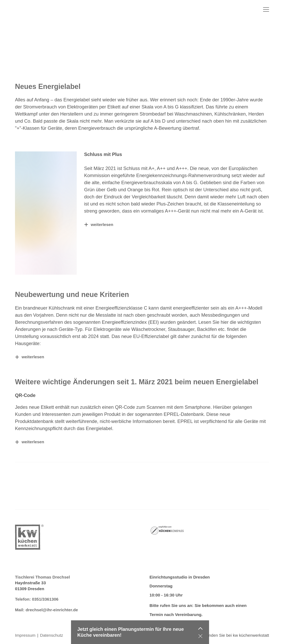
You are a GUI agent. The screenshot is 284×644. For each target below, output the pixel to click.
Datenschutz (52, 635)
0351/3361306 (45, 599)
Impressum (25, 635)
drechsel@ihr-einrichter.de (52, 610)
